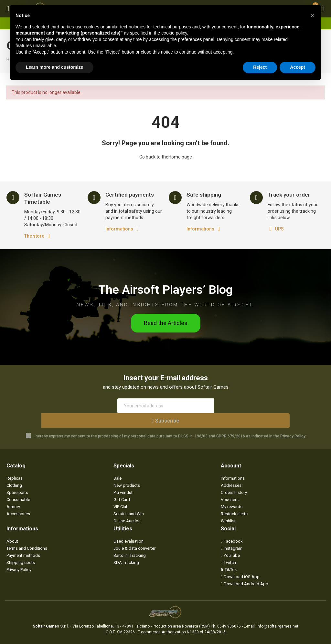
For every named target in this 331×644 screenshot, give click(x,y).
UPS (279, 229)
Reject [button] (260, 67)
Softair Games (51, 637)
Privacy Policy (293, 421)
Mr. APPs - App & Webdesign (171, 637)
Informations (119, 229)
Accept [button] (298, 67)
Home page (180, 157)
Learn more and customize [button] (54, 67)
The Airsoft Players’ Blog (165, 289)
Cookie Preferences (112, 637)
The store (34, 236)
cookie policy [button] (174, 33)
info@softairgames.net (278, 611)
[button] (166, 323)
